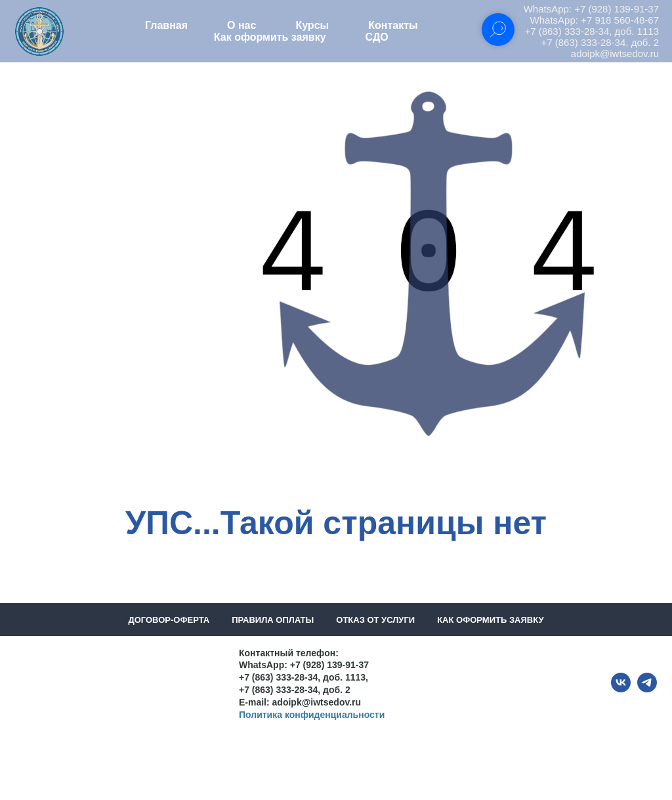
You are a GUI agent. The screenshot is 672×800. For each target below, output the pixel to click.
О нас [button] (241, 25)
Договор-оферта (169, 620)
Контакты (393, 25)
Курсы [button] (312, 25)
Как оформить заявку (270, 37)
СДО (377, 37)
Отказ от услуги (375, 620)
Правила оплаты (273, 620)
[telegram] (647, 689)
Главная (166, 25)
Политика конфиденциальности (312, 715)
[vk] (621, 689)
